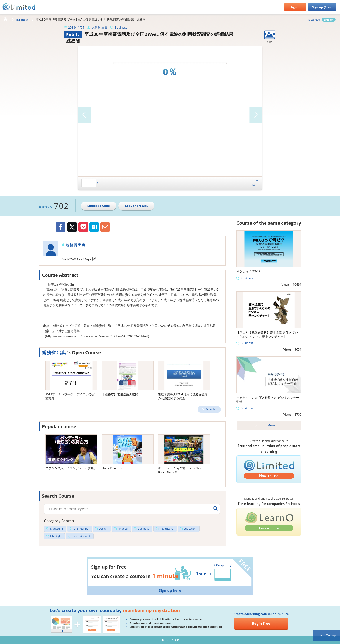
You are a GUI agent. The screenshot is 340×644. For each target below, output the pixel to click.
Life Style (56, 536)
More (271, 425)
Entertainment (81, 536)
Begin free (261, 623)
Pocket (83, 227)
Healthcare (166, 529)
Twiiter (72, 228)
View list (211, 409)
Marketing (56, 529)
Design (103, 529)
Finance (123, 529)
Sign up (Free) (322, 7)
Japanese (314, 20)
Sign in (295, 7)
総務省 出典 (100, 27)
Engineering (81, 529)
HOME (5, 20)
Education (190, 529)
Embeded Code (99, 206)
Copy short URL (136, 206)
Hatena (94, 227)
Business (22, 20)
